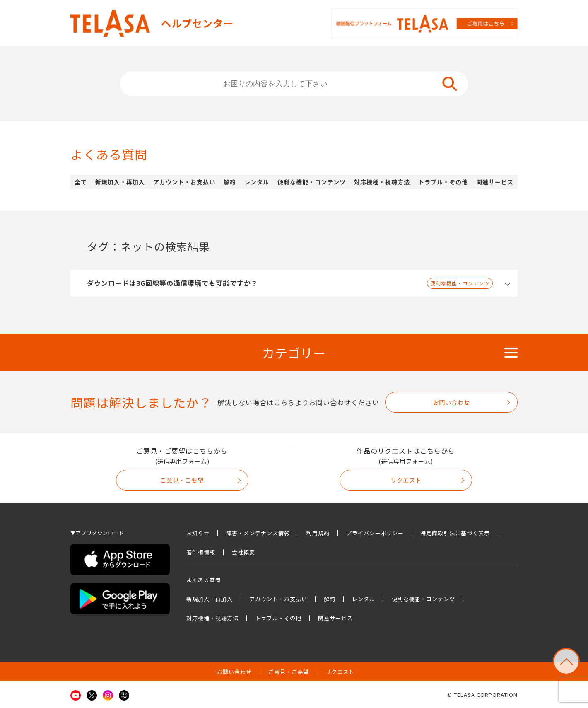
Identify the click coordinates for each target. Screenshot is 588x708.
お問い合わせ (451, 402)
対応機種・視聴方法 (382, 182)
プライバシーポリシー (375, 533)
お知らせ (198, 533)
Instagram (108, 695)
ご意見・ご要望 (182, 480)
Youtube (76, 695)
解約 (230, 182)
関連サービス (495, 182)
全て (81, 182)
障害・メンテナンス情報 (258, 533)
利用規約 (318, 533)
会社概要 (243, 552)
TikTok (124, 695)
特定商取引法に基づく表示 (455, 533)
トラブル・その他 (443, 182)
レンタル (257, 182)
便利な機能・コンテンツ (312, 182)
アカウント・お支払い (184, 182)
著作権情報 (201, 552)
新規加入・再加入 (120, 182)
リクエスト (406, 480)
